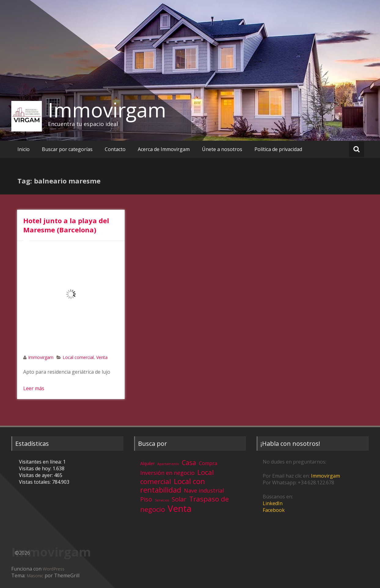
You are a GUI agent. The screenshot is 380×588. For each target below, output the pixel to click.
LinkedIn (273, 503)
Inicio (24, 149)
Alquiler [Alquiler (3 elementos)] (147, 463)
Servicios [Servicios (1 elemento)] (162, 500)
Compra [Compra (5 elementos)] (208, 463)
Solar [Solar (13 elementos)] (179, 499)
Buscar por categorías (67, 149)
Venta (102, 357)
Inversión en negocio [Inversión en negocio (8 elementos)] (167, 473)
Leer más (34, 388)
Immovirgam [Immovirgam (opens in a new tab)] (325, 476)
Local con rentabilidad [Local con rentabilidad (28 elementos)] (173, 485)
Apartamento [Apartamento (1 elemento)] (168, 464)
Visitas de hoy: (36, 468)
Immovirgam (107, 110)
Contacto (115, 149)
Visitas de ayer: (37, 475)
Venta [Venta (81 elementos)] (180, 508)
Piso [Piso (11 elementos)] (146, 499)
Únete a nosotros (222, 149)
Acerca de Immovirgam (164, 149)
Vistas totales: (35, 482)
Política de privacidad (278, 149)
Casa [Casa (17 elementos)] (189, 462)
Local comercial (78, 357)
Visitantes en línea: (41, 462)
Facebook (274, 510)
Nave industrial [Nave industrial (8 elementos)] (204, 490)
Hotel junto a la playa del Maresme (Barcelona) (66, 225)
